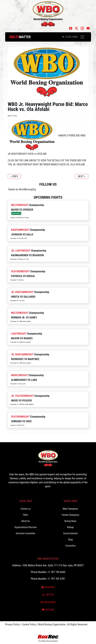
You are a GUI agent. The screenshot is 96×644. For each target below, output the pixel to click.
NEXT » (82, 176)
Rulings (70, 527)
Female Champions (71, 515)
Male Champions (70, 509)
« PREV (14, 176)
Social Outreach (70, 533)
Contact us (26, 509)
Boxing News (71, 521)
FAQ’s (25, 515)
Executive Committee (25, 533)
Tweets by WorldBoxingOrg (22, 189)
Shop (71, 540)
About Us (25, 521)
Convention (70, 546)
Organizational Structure (26, 527)
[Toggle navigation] (73, 37)
